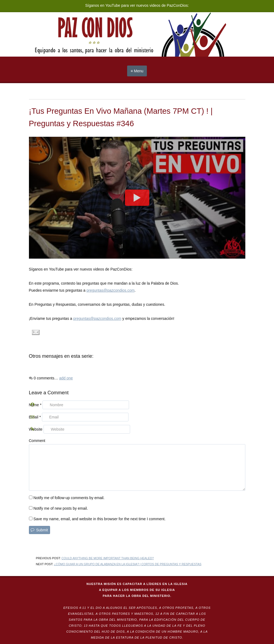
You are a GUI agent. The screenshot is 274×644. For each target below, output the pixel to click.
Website (36, 429)
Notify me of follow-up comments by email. (69, 498)
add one (66, 378)
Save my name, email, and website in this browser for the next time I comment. (99, 519)
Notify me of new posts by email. (61, 508)
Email (35, 417)
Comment (37, 441)
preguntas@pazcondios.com (111, 290)
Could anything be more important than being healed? (108, 558)
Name (35, 405)
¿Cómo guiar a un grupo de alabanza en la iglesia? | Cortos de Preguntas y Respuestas (128, 564)
